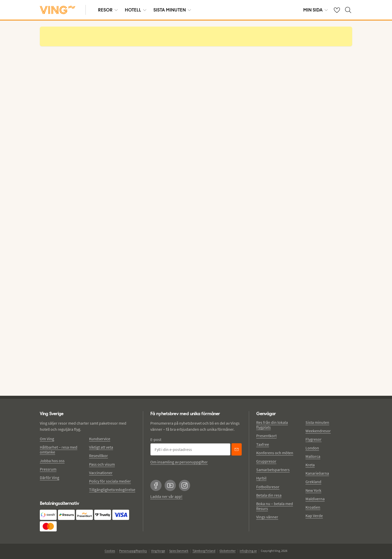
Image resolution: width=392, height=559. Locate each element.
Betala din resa (269, 495)
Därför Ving (50, 478)
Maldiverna (315, 499)
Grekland (313, 482)
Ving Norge (158, 551)
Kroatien (313, 507)
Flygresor (314, 439)
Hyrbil (261, 478)
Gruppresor (266, 461)
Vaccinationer (101, 473)
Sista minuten (317, 422)
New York (313, 490)
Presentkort (266, 436)
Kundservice (100, 439)
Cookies (110, 551)
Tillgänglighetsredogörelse (112, 490)
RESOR (108, 10)
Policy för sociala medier (110, 481)
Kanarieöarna (317, 473)
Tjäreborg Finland (204, 551)
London (312, 448)
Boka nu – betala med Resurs (275, 506)
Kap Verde (314, 516)
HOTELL (136, 10)
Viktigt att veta (101, 447)
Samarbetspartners (273, 470)
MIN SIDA (315, 10)
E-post (156, 439)
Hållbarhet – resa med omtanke (59, 450)
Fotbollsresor (268, 487)
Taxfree (263, 444)
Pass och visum (102, 464)
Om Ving (47, 439)
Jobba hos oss (52, 461)
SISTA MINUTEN (172, 10)
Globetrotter (228, 551)
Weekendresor (318, 431)
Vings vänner (267, 517)
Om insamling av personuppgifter (179, 462)
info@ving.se (248, 551)
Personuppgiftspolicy (133, 551)
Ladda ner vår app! (166, 496)
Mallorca (313, 456)
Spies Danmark (179, 551)
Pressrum (48, 469)
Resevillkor (99, 456)
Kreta (310, 465)
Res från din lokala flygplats (272, 425)
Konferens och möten (275, 453)
